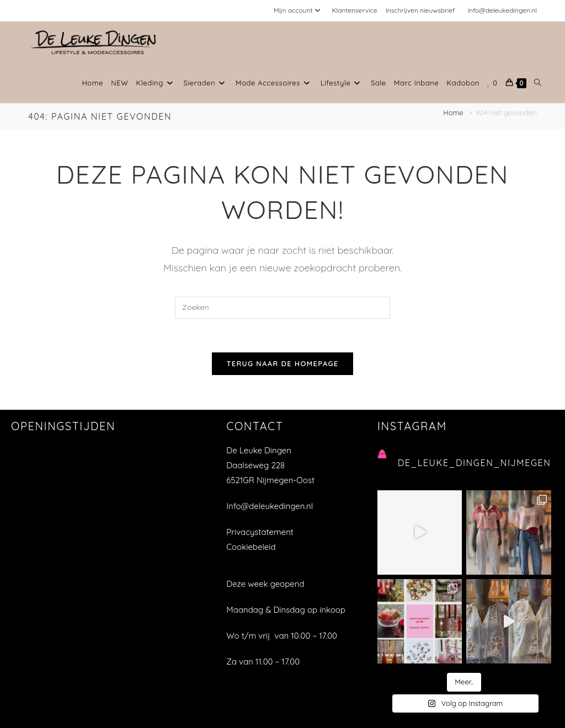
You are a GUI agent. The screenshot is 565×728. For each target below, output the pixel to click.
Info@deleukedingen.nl (270, 506)
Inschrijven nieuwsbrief (420, 10)
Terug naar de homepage (282, 363)
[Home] (454, 113)
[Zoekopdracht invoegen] (282, 308)
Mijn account (299, 10)
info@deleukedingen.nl (502, 10)
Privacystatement (260, 532)
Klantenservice (354, 10)
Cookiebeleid (251, 547)
